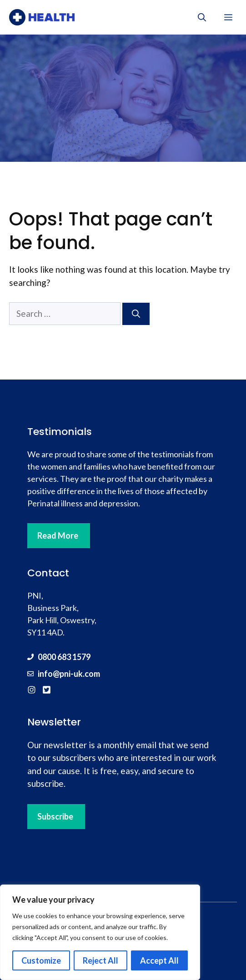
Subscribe (55, 816)
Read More (58, 535)
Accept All (159, 960)
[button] (202, 17)
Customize (41, 960)
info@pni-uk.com (69, 674)
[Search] (136, 314)
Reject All (100, 960)
